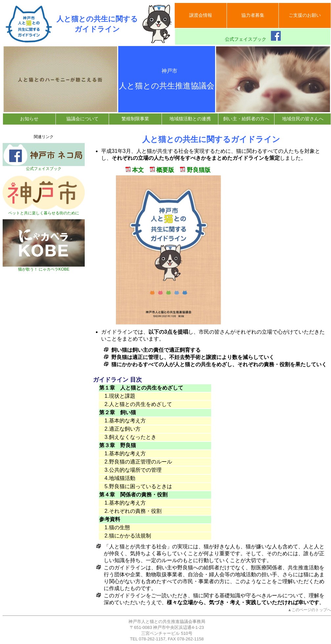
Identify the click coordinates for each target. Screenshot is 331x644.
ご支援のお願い (305, 15)
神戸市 (167, 71)
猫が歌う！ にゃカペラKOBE (44, 267)
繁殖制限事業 (135, 119)
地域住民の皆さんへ (303, 119)
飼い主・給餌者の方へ (246, 119)
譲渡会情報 (201, 15)
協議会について (82, 119)
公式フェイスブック (253, 36)
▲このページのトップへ (309, 610)
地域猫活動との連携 (190, 119)
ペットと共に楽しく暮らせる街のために (44, 211)
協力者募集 (253, 15)
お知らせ (29, 119)
